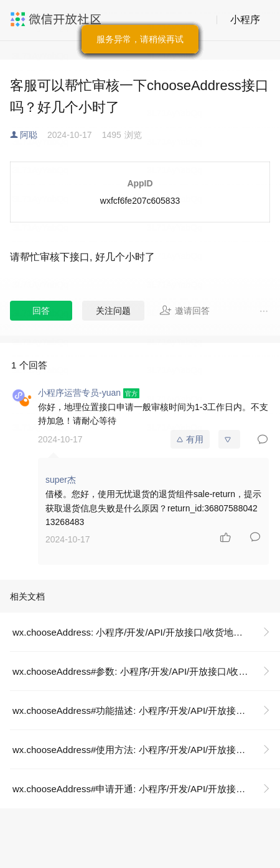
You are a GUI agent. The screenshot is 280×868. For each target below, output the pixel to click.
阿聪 (29, 135)
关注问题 (113, 311)
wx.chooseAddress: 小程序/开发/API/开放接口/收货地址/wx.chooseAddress (146, 632)
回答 (41, 311)
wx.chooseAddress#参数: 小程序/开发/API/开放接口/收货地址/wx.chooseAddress (146, 671)
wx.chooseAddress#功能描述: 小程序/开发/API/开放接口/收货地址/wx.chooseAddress (146, 710)
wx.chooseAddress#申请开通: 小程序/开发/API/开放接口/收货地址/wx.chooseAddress (146, 789)
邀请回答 (184, 310)
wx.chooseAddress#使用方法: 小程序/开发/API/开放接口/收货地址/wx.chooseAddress (146, 750)
